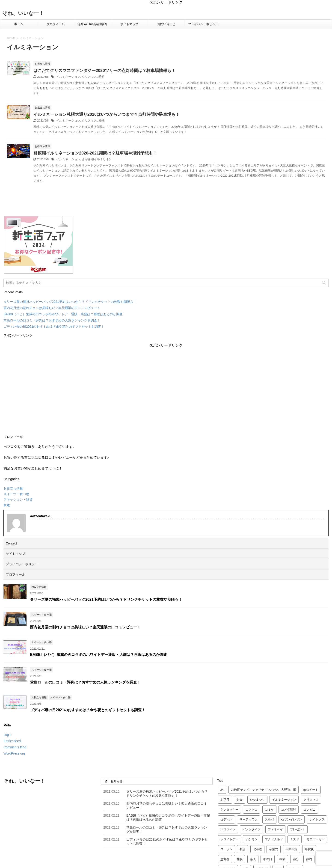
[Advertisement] (166, 389)
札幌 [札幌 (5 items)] (240, 859)
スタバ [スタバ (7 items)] (269, 819)
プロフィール (56, 24)
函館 (101, 77)
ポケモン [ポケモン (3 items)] (252, 839)
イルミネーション (68, 77)
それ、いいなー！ (23, 13)
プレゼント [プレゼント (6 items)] (298, 829)
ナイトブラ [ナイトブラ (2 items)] (317, 819)
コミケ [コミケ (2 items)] (269, 810)
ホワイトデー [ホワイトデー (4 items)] (229, 839)
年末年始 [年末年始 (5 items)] (291, 849)
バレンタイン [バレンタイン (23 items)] (252, 829)
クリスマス (89, 77)
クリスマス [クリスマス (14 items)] (311, 800)
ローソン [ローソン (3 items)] (226, 849)
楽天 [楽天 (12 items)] (253, 859)
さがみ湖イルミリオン (97, 159)
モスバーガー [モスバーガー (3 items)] (315, 839)
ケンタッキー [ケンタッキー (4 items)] (229, 810)
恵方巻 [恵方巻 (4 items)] (225, 859)
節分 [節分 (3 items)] (296, 859)
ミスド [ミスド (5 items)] (295, 839)
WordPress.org (14, 753)
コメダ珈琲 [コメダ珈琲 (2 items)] (289, 810)
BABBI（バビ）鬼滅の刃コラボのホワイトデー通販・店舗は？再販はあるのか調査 (63, 314)
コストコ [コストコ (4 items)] (252, 810)
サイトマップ (129, 24)
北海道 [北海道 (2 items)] (257, 849)
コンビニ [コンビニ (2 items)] (309, 810)
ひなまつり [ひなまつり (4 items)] (257, 800)
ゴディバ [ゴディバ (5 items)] (226, 819)
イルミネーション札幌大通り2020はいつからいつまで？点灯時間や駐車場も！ (107, 114)
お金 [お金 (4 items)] (240, 800)
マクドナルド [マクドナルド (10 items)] (274, 839)
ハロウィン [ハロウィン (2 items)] (228, 829)
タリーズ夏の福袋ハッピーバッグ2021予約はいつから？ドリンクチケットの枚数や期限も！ (70, 302)
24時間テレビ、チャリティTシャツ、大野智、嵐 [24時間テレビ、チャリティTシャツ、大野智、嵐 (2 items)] (264, 790)
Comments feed (15, 747)
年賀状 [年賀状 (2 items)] (309, 849)
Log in (8, 735)
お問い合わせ (166, 24)
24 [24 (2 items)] (222, 790)
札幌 (101, 120)
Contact (11, 543)
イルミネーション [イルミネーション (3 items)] (284, 800)
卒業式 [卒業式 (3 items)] (274, 849)
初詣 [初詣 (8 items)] (243, 849)
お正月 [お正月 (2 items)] (225, 800)
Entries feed (12, 741)
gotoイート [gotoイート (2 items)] (311, 790)
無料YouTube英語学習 (92, 24)
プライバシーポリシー (203, 24)
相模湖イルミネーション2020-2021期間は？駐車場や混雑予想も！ (95, 153)
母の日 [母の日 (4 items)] (268, 859)
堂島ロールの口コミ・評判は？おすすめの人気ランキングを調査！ (52, 320)
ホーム (19, 24)
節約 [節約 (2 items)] (309, 859)
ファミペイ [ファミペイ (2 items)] (275, 829)
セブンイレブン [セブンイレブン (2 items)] (292, 819)
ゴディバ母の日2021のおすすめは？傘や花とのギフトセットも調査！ (54, 327)
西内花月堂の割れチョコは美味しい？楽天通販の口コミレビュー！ (52, 308)
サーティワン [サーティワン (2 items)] (249, 819)
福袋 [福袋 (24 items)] (282, 859)
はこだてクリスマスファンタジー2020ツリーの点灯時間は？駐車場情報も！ (104, 71)
